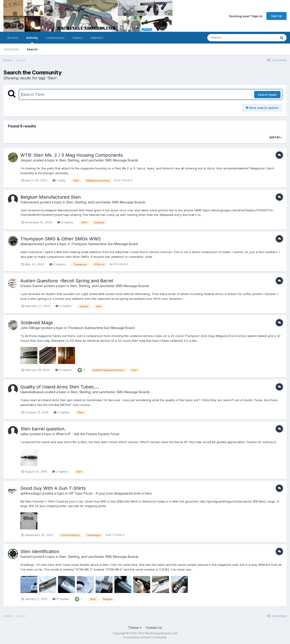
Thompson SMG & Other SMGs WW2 (61, 239)
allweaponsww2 (32, 244)
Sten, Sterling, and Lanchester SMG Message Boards (99, 160)
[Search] (230, 38)
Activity (32, 40)
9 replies (65, 222)
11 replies (64, 370)
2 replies (64, 306)
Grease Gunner (32, 286)
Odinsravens (30, 202)
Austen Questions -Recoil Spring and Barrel (67, 281)
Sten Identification (40, 551)
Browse (13, 38)
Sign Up (277, 16)
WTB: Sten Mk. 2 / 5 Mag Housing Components (72, 155)
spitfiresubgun (31, 493)
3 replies (62, 412)
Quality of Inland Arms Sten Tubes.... (60, 387)
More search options (262, 108)
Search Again (267, 95)
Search (32, 49)
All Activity (11, 49)
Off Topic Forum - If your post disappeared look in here (110, 493)
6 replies (57, 264)
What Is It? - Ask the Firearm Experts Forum (88, 434)
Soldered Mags (37, 323)
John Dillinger (31, 328)
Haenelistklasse (32, 392)
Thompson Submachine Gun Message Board (105, 244)
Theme (135, 628)
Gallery (77, 38)
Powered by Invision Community (145, 637)
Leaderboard (55, 38)
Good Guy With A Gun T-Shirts (53, 488)
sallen (25, 434)
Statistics (97, 38)
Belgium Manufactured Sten (51, 197)
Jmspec (26, 160)
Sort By (275, 137)
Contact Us (154, 628)
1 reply (59, 180)
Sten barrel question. (43, 429)
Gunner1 (26, 557)
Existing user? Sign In (246, 16)
